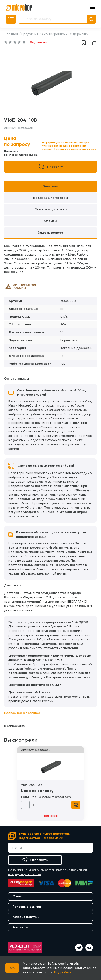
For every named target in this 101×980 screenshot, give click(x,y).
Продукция (30, 34)
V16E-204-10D (31, 785)
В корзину (51, 167)
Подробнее (63, 972)
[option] (51, 83)
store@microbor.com (23, 155)
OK (12, 968)
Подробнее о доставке (22, 713)
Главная (12, 34)
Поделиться (94, 43)
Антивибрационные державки (65, 34)
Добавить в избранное (84, 43)
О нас (17, 896)
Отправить (35, 860)
